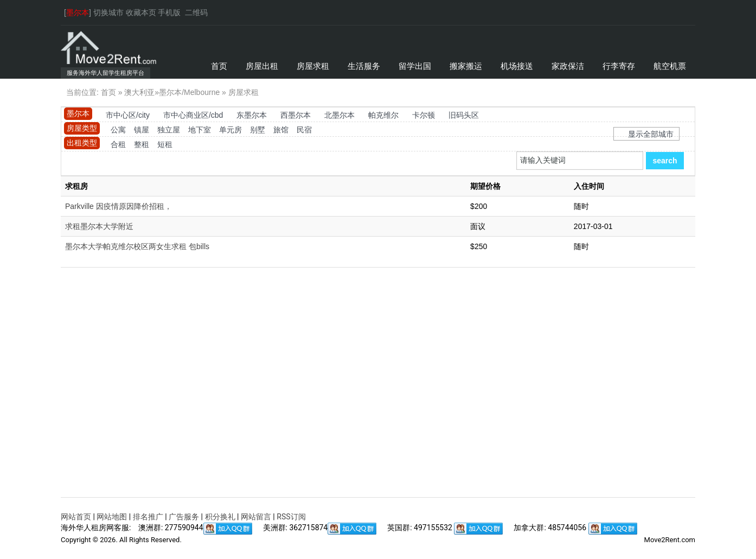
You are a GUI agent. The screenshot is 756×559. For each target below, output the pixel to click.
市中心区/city (128, 115)
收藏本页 (141, 12)
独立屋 (169, 130)
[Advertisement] (378, 392)
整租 (142, 144)
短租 (165, 144)
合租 (118, 144)
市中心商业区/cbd (193, 115)
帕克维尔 (383, 115)
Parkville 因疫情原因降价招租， (118, 206)
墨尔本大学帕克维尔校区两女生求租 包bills (137, 246)
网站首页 (76, 517)
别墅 (258, 130)
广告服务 (184, 517)
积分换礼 (220, 517)
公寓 (118, 130)
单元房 (230, 130)
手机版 (169, 12)
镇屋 (142, 130)
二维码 (196, 12)
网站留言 (256, 517)
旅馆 (281, 130)
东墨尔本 (252, 115)
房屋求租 (244, 92)
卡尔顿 (424, 115)
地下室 (200, 130)
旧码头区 (464, 115)
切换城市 (108, 12)
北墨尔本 (339, 115)
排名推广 (148, 517)
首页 (108, 92)
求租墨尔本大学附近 (99, 226)
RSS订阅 (291, 517)
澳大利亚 (139, 92)
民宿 (304, 130)
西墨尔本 (296, 115)
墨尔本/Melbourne (189, 92)
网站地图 (112, 517)
